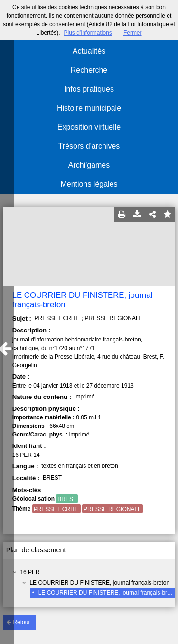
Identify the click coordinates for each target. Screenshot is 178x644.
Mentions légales (89, 184)
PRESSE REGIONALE (112, 509)
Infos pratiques (89, 89)
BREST (67, 499)
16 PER (30, 572)
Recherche (89, 70)
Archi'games (89, 165)
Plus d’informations (88, 33)
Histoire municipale (89, 108)
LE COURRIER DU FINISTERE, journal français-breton (99, 583)
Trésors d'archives (89, 146)
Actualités (89, 51)
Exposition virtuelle (89, 127)
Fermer (133, 33)
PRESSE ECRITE (56, 509)
